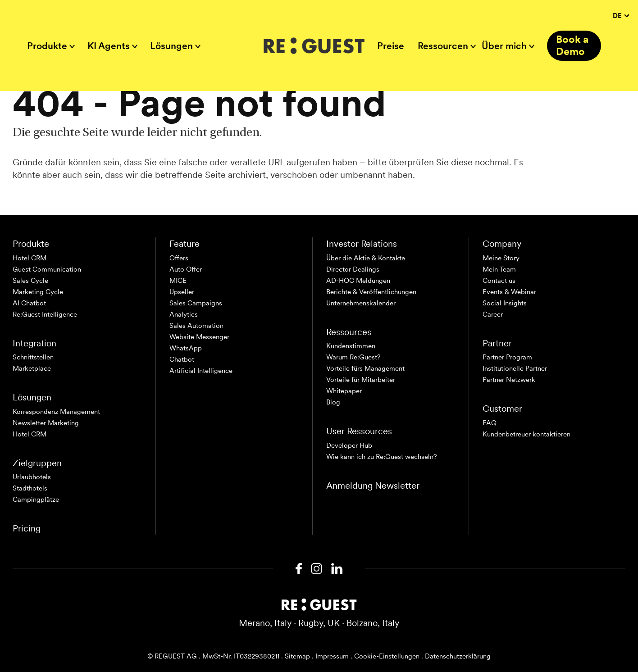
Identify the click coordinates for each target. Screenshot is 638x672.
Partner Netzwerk (509, 380)
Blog (333, 402)
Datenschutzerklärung (458, 656)
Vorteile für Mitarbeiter (361, 380)
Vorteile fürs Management (365, 368)
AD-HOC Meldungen (358, 281)
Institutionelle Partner (515, 368)
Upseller (182, 292)
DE (621, 16)
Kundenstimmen (351, 346)
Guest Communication (47, 269)
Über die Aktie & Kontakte (366, 258)
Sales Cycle (30, 281)
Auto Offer (186, 269)
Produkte (47, 46)
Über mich (504, 46)
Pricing (27, 528)
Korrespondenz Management (56, 412)
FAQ (490, 423)
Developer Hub (349, 445)
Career (493, 314)
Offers (179, 258)
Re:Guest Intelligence (45, 314)
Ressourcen (443, 46)
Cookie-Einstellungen (387, 656)
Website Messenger (199, 337)
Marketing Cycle (38, 292)
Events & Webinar (509, 292)
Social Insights (505, 303)
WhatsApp (186, 348)
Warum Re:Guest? (353, 357)
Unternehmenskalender (361, 303)
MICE (178, 281)
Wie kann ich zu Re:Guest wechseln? (382, 457)
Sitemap (297, 656)
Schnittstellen (33, 357)
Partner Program (507, 357)
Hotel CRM (30, 258)
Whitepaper (344, 391)
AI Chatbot (29, 303)
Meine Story (501, 258)
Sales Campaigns (196, 303)
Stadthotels (30, 488)
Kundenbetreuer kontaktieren (526, 434)
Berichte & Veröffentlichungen (371, 292)
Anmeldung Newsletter (373, 486)
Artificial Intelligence (201, 371)
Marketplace (32, 368)
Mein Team (499, 269)
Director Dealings (353, 269)
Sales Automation (196, 326)
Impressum (332, 656)
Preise (391, 46)
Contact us (499, 281)
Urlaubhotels (32, 477)
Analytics (184, 314)
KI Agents (109, 46)
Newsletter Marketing (46, 423)
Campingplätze (36, 499)
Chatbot (182, 359)
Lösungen (171, 46)
